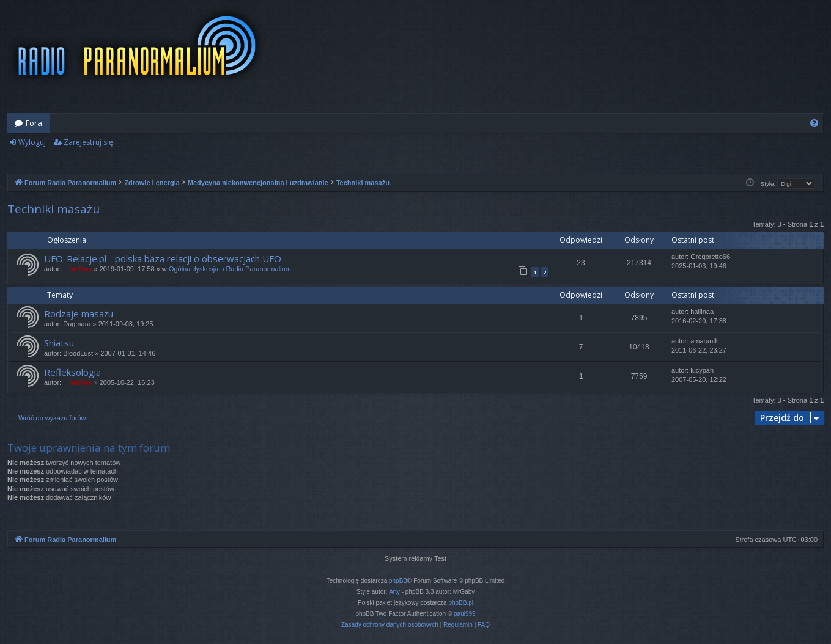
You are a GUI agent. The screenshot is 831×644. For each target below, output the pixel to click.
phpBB (398, 581)
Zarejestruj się (88, 142)
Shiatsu (59, 343)
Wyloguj (32, 142)
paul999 (465, 614)
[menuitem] (814, 123)
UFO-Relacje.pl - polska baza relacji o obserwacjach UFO (163, 258)
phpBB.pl (461, 603)
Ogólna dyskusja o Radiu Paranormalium (230, 269)
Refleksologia (72, 372)
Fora (34, 123)
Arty (394, 592)
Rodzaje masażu (79, 313)
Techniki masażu (54, 209)
